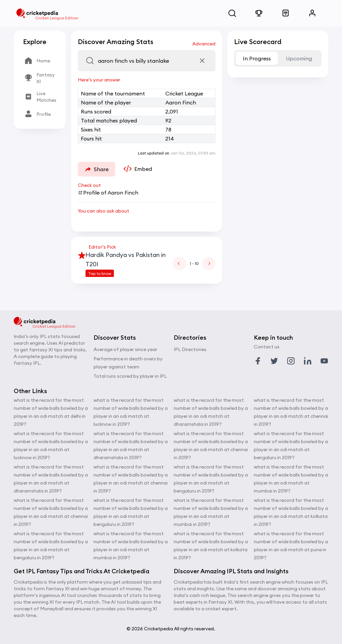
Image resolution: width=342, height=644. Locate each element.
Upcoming (299, 58)
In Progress (257, 58)
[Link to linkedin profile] (308, 361)
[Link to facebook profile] (258, 361)
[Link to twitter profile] (274, 361)
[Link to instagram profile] (291, 361)
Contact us (267, 347)
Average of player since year (125, 349)
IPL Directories (190, 349)
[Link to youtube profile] (324, 361)
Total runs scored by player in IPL (130, 376)
